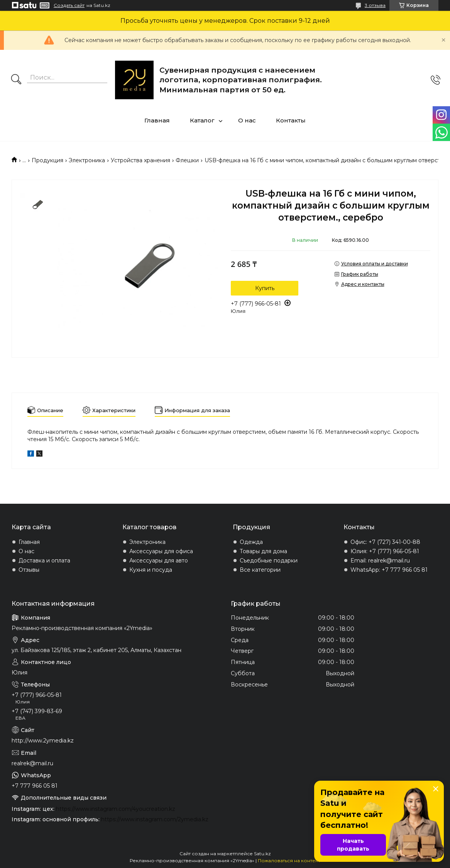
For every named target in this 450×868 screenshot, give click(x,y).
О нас (247, 120)
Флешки (187, 160)
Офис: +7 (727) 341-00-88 (385, 542)
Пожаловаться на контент (289, 860)
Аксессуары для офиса (161, 551)
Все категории (260, 570)
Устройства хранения (140, 160)
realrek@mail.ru (32, 763)
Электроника (87, 160)
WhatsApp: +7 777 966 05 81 (389, 570)
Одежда (251, 542)
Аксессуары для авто (159, 561)
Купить (265, 288)
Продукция (47, 160)
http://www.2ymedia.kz (43, 741)
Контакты (291, 120)
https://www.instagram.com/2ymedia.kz (155, 819)
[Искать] (16, 80)
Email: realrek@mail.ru (380, 561)
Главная (157, 120)
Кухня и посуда (151, 570)
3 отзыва (375, 5)
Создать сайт (69, 5)
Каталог (202, 120)
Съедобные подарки (269, 561)
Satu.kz (262, 854)
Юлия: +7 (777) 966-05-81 (385, 551)
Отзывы (29, 570)
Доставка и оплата (44, 561)
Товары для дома (263, 551)
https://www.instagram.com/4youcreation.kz (116, 809)
